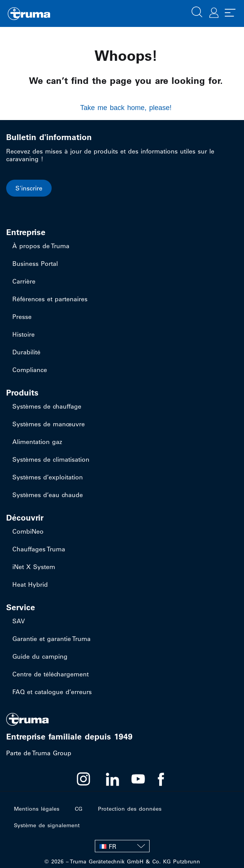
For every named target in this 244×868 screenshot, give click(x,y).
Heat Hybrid (30, 584)
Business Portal (35, 264)
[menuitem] (122, 846)
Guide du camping (40, 656)
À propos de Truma (41, 246)
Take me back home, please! (126, 108)
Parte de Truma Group (39, 753)
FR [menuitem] (113, 846)
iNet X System (34, 567)
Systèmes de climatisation (51, 459)
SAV (19, 621)
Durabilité (26, 352)
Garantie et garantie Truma (51, 639)
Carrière (24, 281)
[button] (197, 11)
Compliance (30, 370)
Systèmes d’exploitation (48, 477)
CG (79, 809)
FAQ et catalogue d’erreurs (52, 692)
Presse (22, 317)
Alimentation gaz (37, 442)
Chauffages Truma (39, 549)
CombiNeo (28, 531)
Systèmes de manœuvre (49, 424)
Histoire (24, 334)
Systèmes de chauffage (47, 406)
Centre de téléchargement (50, 674)
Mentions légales (37, 809)
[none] (122, 846)
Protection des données (130, 809)
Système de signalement (47, 825)
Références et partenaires (50, 299)
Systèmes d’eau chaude (48, 495)
